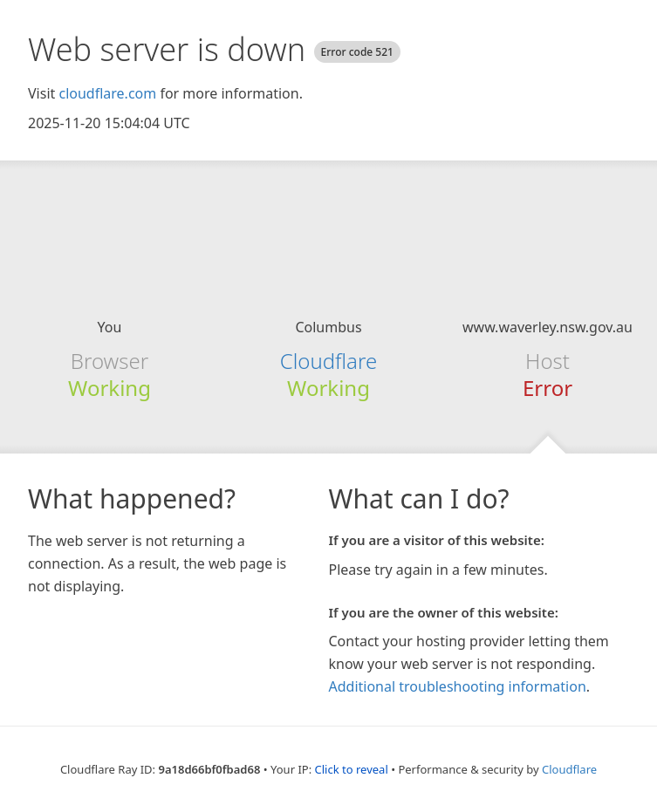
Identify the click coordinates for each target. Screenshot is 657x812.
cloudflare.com (107, 93)
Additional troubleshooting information (458, 686)
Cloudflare (328, 361)
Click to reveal (352, 769)
